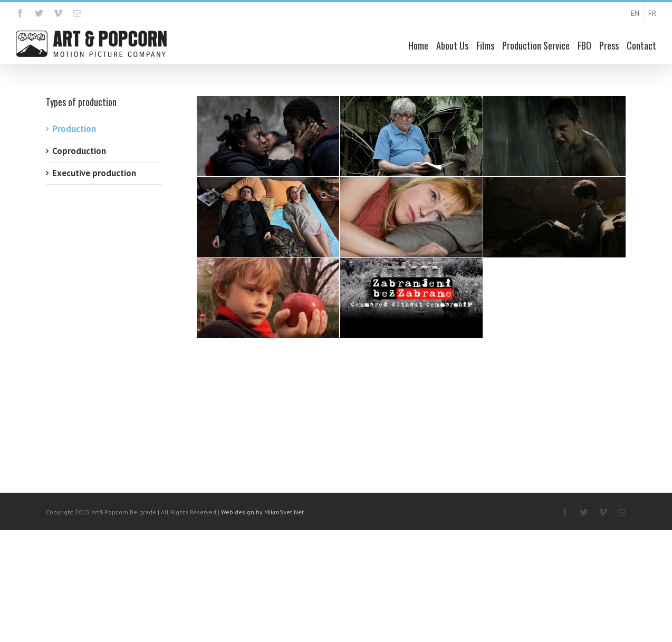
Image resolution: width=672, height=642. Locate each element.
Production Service (536, 45)
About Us (452, 45)
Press (609, 45)
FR (652, 13)
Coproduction (79, 151)
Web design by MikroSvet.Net (262, 512)
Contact (641, 45)
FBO (584, 45)
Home (418, 45)
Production (74, 129)
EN (635, 13)
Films (485, 45)
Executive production (94, 173)
